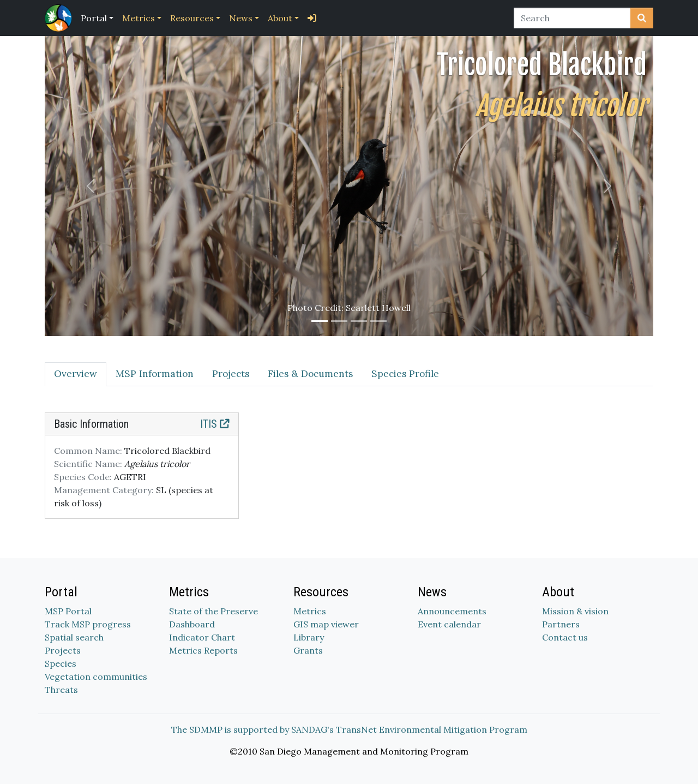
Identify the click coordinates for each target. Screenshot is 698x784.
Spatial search (74, 637)
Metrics (139, 18)
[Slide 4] (378, 321)
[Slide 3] (359, 321)
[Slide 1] (320, 321)
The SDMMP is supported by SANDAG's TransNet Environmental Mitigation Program (349, 729)
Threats (61, 690)
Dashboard (192, 624)
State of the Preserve (213, 611)
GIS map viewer (326, 624)
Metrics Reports (203, 650)
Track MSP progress (88, 624)
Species (61, 663)
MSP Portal (68, 611)
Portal (94, 18)
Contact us (565, 637)
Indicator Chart (202, 637)
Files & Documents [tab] (310, 374)
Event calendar (449, 624)
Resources (192, 18)
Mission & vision (575, 611)
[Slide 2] (339, 321)
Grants (308, 650)
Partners (561, 624)
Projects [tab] (231, 374)
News (241, 18)
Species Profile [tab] (405, 374)
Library (309, 637)
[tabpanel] (349, 472)
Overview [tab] (76, 374)
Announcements (452, 611)
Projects (63, 650)
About (280, 18)
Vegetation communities (96, 677)
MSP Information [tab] (155, 374)
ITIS (215, 424)
